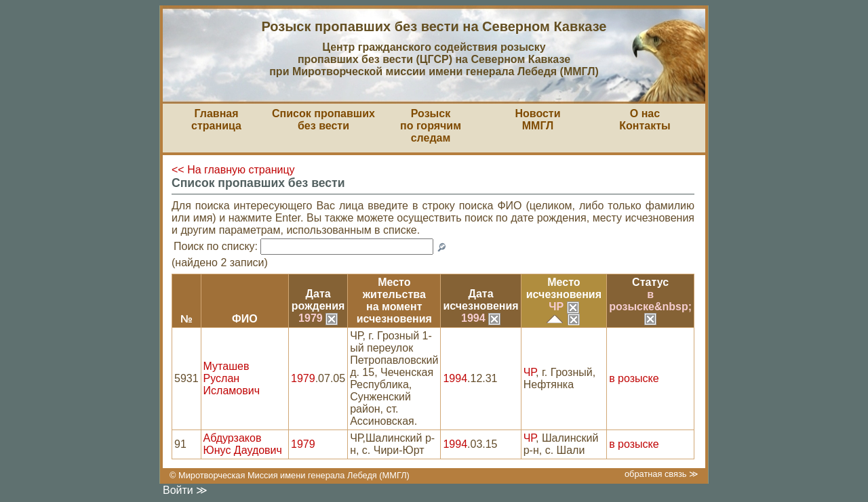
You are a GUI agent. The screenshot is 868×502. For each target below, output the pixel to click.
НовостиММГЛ (537, 120)
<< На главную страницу (233, 170)
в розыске (634, 378)
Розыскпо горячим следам (431, 126)
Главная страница (216, 120)
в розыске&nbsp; (650, 306)
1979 (318, 318)
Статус (650, 282)
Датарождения (318, 300)
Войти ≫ (185, 490)
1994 (481, 318)
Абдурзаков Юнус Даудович (243, 444)
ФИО (245, 319)
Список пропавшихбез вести (323, 120)
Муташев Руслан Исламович (232, 378)
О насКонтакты (645, 120)
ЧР (564, 307)
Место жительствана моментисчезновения (394, 300)
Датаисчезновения (480, 300)
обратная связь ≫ (662, 474)
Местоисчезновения (564, 288)
